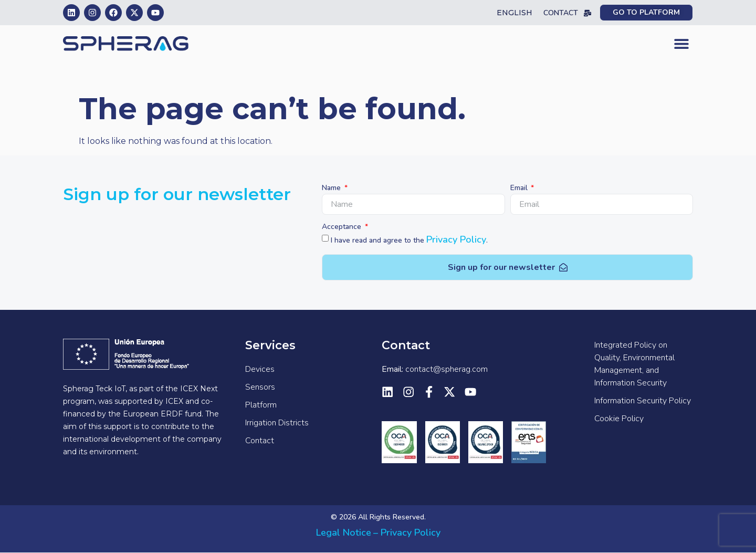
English (514, 13)
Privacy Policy (456, 239)
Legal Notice (344, 533)
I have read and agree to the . (409, 240)
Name (332, 189)
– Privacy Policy (407, 533)
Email (520, 189)
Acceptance (343, 227)
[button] (681, 44)
